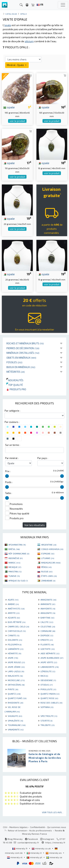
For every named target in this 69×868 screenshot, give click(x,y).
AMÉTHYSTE (16, 608)
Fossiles (14, 362)
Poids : (9, 482)
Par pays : (43, 458)
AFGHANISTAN (17, 545)
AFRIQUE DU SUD (18, 581)
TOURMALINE (17, 725)
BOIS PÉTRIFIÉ (17, 622)
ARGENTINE (49, 545)
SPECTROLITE (49, 716)
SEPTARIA (47, 707)
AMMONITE (48, 604)
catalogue (11, 14)
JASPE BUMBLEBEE (52, 658)
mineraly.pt (35, 857)
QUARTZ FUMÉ (17, 698)
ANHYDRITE (48, 608)
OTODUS (47, 685)
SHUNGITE (15, 716)
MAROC (14, 563)
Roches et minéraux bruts (25, 343)
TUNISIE (14, 576)
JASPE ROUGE (16, 662)
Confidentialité (37, 827)
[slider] (7, 476)
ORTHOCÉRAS (16, 685)
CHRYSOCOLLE (17, 631)
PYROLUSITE (48, 689)
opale (9, 107)
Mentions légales (18, 827)
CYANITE (14, 635)
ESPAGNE (48, 553)
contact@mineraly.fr (28, 842)
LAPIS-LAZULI (16, 671)
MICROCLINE (16, 680)
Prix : (8, 471)
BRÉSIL (14, 549)
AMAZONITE (48, 600)
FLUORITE (47, 644)
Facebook (31, 839)
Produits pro (16, 389)
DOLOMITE (15, 640)
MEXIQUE (15, 567)
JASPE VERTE (49, 662)
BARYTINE (47, 618)
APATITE (14, 613)
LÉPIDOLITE (48, 671)
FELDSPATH (15, 644)
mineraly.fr (20, 848)
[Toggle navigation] (63, 5)
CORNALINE (48, 631)
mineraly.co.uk (41, 848)
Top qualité (15, 385)
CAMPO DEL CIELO (18, 626)
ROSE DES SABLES (51, 703)
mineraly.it (34, 853)
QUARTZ (14, 694)
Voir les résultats (34, 525)
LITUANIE (48, 558)
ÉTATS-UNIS (49, 576)
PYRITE (13, 689)
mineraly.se (54, 857)
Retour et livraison (17, 830)
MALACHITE (15, 676)
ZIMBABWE (48, 581)
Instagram (47, 839)
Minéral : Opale (17, 65)
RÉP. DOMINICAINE (19, 553)
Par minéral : (12, 458)
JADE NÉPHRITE (50, 653)
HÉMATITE (14, 653)
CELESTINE (48, 626)
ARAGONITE (48, 613)
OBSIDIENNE (48, 680)
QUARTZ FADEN (50, 694)
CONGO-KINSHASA (52, 549)
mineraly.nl (15, 857)
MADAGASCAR (51, 563)
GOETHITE (48, 649)
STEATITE (46, 721)
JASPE (13, 658)
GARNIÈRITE (16, 649)
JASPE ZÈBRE (16, 667)
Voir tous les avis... (53, 812)
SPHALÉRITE (15, 721)
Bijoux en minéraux (21, 367)
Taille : (9, 493)
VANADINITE (16, 729)
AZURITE (14, 618)
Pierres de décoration (23, 348)
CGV (5, 827)
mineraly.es (54, 853)
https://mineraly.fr (55, 842)
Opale (24, 14)
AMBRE (13, 604)
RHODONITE (15, 703)
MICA (44, 676)
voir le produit (17, 121)
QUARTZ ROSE (49, 698)
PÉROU (46, 567)
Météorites (16, 372)
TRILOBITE (47, 725)
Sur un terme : (13, 445)
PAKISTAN (15, 571)
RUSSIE (47, 571)
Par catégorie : (12, 411)
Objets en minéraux (21, 358)
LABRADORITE (50, 667)
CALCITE (47, 622)
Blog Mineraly (14, 839)
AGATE (13, 600)
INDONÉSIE (16, 558)
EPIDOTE (47, 640)
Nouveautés (15, 380)
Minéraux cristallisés (23, 353)
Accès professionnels (41, 830)
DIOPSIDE (47, 635)
